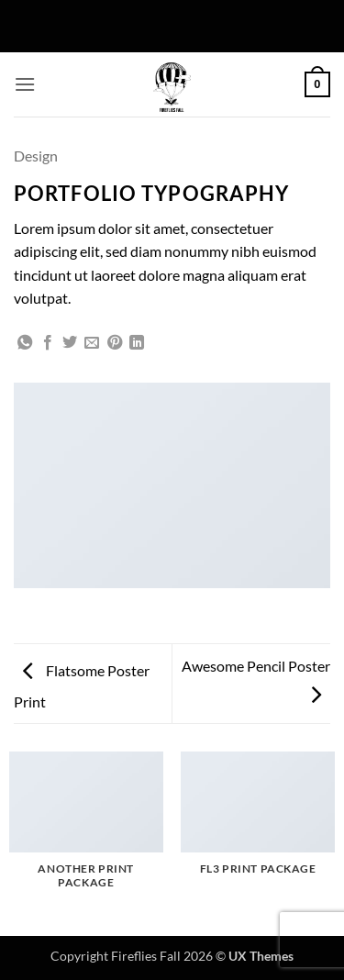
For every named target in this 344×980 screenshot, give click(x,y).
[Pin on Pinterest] (115, 343)
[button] (25, 84)
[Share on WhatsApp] (25, 343)
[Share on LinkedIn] (137, 343)
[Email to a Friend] (92, 343)
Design (36, 156)
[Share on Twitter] (70, 343)
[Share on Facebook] (48, 343)
